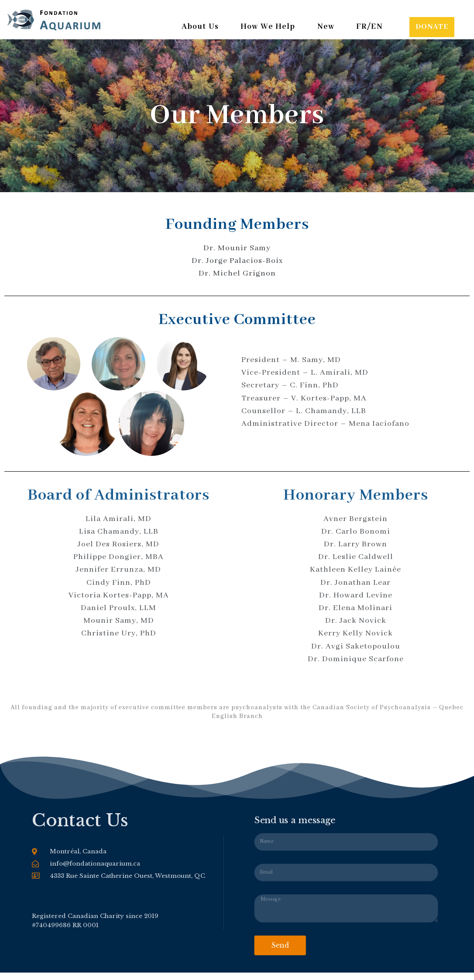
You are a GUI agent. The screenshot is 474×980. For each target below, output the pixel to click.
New (328, 27)
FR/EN (369, 27)
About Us (201, 27)
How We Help (269, 27)
